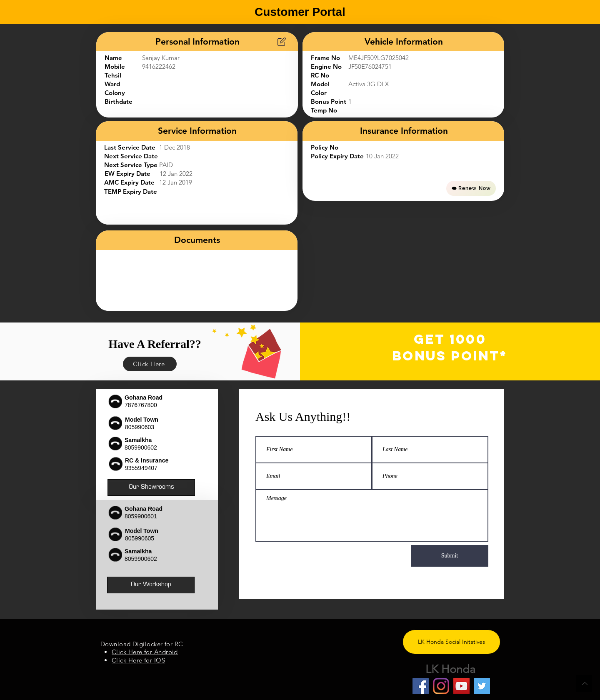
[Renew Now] (471, 188)
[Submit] (450, 556)
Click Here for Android (145, 652)
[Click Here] (150, 364)
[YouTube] (461, 686)
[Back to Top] (584, 683)
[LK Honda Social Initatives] (451, 642)
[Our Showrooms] (151, 487)
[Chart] (282, 42)
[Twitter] (482, 686)
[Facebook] (421, 686)
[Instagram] (441, 686)
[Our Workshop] (151, 585)
